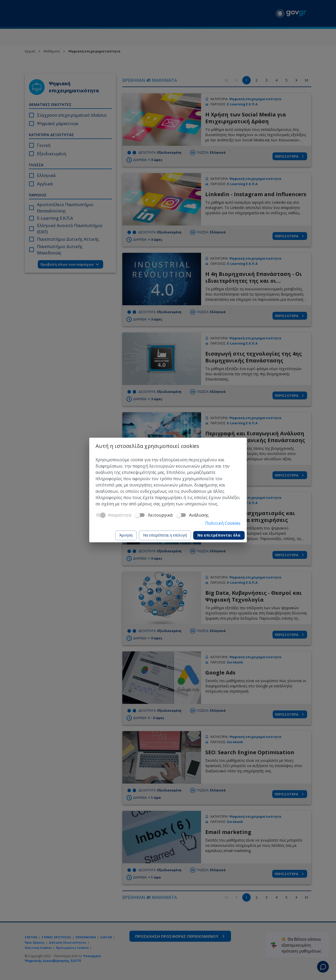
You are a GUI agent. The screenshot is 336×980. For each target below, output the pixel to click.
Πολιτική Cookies (223, 523)
